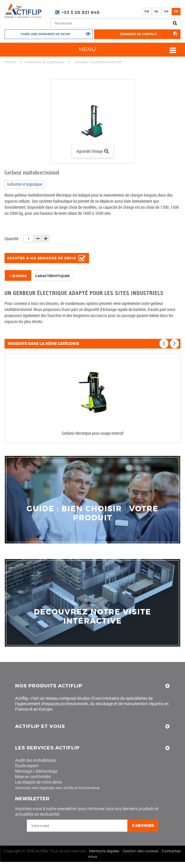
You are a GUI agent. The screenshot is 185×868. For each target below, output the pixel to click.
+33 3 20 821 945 (81, 12)
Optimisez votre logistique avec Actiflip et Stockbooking (57, 788)
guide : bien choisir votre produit (92, 513)
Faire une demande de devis (45, 34)
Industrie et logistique (45, 62)
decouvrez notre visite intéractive (92, 617)
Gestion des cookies (140, 851)
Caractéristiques (52, 276)
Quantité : (12, 239)
